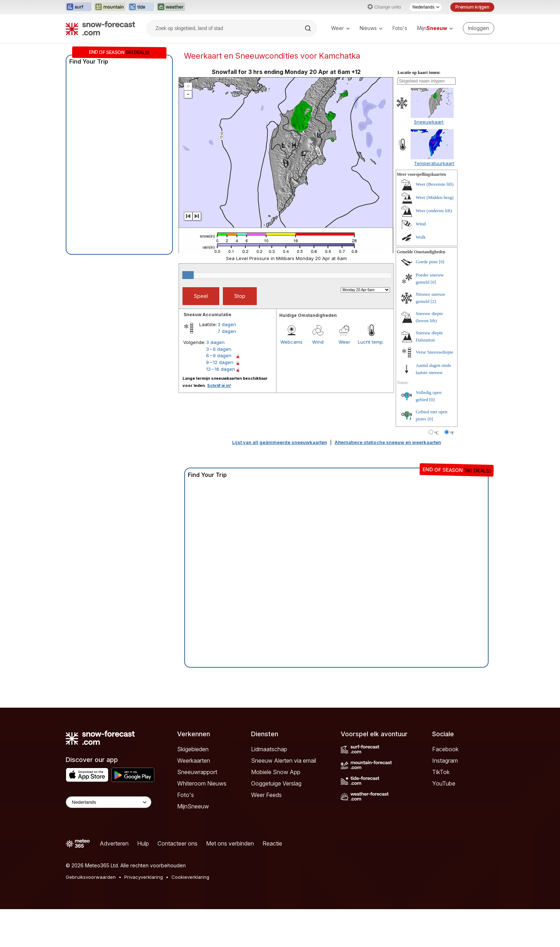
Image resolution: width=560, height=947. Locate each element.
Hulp (143, 843)
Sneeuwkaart (429, 122)
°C (437, 433)
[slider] (188, 275)
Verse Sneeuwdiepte (434, 352)
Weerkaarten (194, 761)
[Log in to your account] (479, 28)
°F (452, 433)
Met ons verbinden (230, 843)
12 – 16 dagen (221, 369)
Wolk (421, 237)
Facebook (445, 749)
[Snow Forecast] (100, 28)
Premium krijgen (472, 7)
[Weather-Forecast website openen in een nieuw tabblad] (171, 7)
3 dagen (227, 324)
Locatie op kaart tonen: (419, 73)
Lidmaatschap (269, 749)
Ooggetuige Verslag (276, 783)
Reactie (272, 843)
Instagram (445, 761)
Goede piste (427, 262)
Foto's (400, 28)
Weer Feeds (266, 795)
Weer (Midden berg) (435, 197)
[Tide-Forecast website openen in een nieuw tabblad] (141, 7)
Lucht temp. (371, 342)
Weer (340, 28)
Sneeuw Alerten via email (284, 761)
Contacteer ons (177, 843)
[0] (442, 262)
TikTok (441, 772)
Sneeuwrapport (197, 772)
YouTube (444, 783)
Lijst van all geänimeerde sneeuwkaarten (280, 442)
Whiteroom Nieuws (202, 783)
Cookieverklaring (190, 877)
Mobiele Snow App (276, 772)
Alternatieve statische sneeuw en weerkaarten (388, 442)
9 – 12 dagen (220, 362)
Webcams (291, 342)
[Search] (309, 28)
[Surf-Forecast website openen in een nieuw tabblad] (79, 7)
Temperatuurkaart (434, 163)
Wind (318, 342)
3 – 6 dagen (219, 349)
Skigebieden (193, 749)
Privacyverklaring (144, 877)
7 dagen (227, 331)
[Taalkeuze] (426, 7)
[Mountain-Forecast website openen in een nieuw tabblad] (110, 7)
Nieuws (371, 28)
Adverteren (114, 843)
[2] (433, 301)
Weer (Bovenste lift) (435, 184)
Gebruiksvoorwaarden (91, 877)
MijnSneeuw (193, 806)
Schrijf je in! (219, 385)
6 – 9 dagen (219, 355)
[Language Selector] (109, 802)
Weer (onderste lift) (434, 211)
